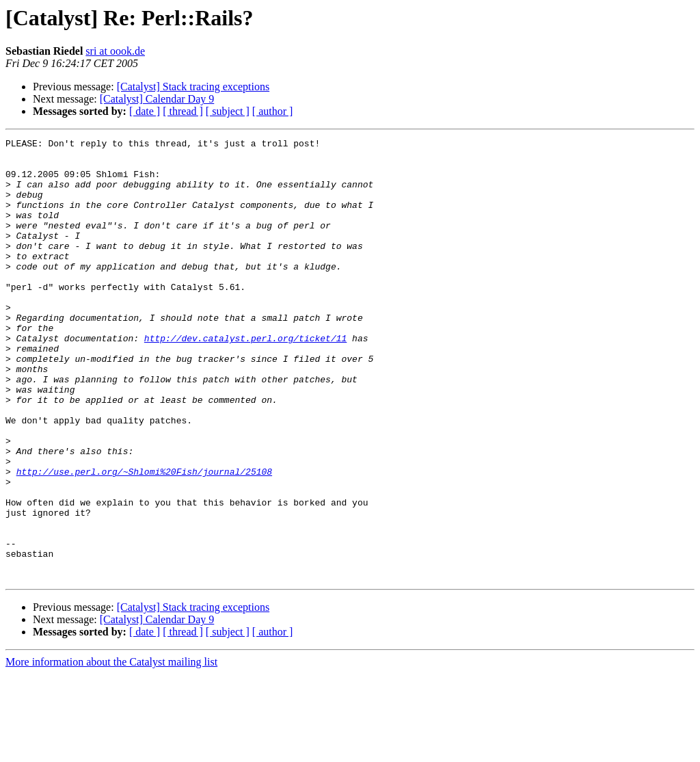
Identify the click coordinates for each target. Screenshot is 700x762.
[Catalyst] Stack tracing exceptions (193, 87)
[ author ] (273, 111)
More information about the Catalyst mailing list (111, 750)
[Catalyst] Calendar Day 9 (157, 99)
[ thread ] (183, 111)
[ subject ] (228, 111)
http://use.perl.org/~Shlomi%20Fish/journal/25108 (144, 539)
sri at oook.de (115, 51)
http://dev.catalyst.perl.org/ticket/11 (245, 379)
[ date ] (145, 111)
